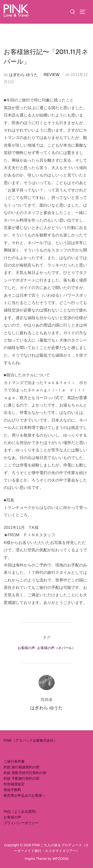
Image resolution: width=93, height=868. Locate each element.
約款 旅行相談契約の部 (22, 767)
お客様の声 (26, 648)
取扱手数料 (12, 790)
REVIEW (51, 75)
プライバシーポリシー (21, 823)
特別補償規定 (14, 784)
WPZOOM (60, 859)
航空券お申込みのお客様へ (25, 795)
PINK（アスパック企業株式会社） (30, 740)
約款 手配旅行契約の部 (22, 778)
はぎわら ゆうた (23, 75)
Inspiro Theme (36, 859)
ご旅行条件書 (14, 761)
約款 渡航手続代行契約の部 (25, 773)
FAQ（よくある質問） (21, 811)
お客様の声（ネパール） (56, 648)
